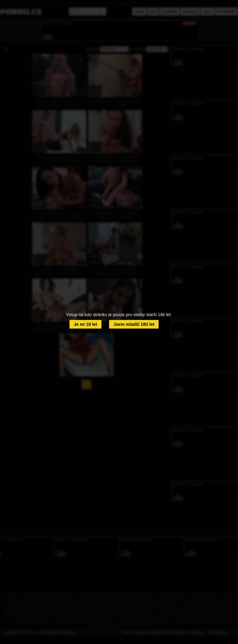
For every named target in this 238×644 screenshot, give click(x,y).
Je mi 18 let (85, 324)
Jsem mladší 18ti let (134, 324)
